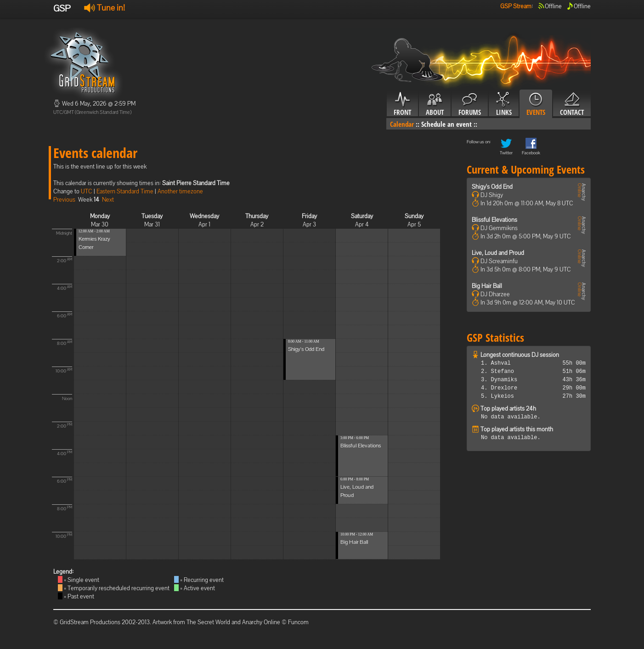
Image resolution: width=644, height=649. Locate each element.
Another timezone (180, 191)
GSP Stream (516, 6)
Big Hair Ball (354, 542)
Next (108, 200)
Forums (470, 104)
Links (504, 104)
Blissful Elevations (361, 446)
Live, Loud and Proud (498, 253)
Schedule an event (446, 124)
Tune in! (105, 8)
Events (536, 104)
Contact (572, 104)
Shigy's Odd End (306, 349)
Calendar (402, 124)
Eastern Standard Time (125, 191)
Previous (64, 200)
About (435, 104)
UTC (87, 191)
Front (402, 104)
